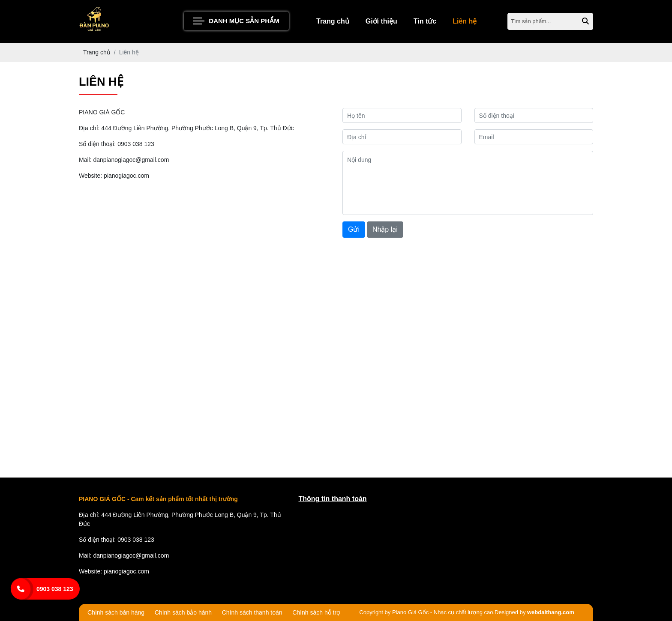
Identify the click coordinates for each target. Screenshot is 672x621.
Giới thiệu (381, 21)
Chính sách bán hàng (116, 612)
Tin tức (425, 21)
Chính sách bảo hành (183, 612)
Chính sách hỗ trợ (316, 612)
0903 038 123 (55, 589)
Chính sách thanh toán (252, 612)
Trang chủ (333, 21)
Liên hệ (465, 21)
